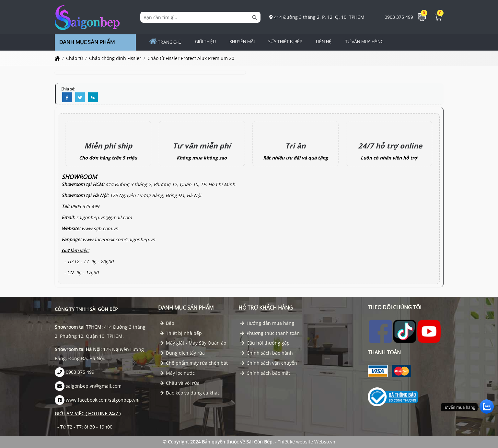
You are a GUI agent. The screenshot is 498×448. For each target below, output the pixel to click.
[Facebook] (67, 98)
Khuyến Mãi (242, 41)
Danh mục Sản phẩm (186, 308)
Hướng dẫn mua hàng (267, 323)
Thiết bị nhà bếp (181, 333)
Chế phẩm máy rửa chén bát (194, 363)
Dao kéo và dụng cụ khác (190, 393)
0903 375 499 (395, 17)
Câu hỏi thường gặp (265, 343)
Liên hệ (324, 41)
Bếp (167, 323)
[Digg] (93, 98)
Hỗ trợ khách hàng (266, 308)
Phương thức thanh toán (270, 333)
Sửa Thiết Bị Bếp (285, 41)
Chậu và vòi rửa (180, 383)
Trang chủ (165, 42)
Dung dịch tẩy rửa (182, 353)
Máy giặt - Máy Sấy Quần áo (193, 343)
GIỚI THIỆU (205, 41)
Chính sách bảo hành (266, 353)
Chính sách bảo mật (265, 373)
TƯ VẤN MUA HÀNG (364, 41)
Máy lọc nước (177, 373)
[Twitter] (80, 98)
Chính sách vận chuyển (269, 363)
